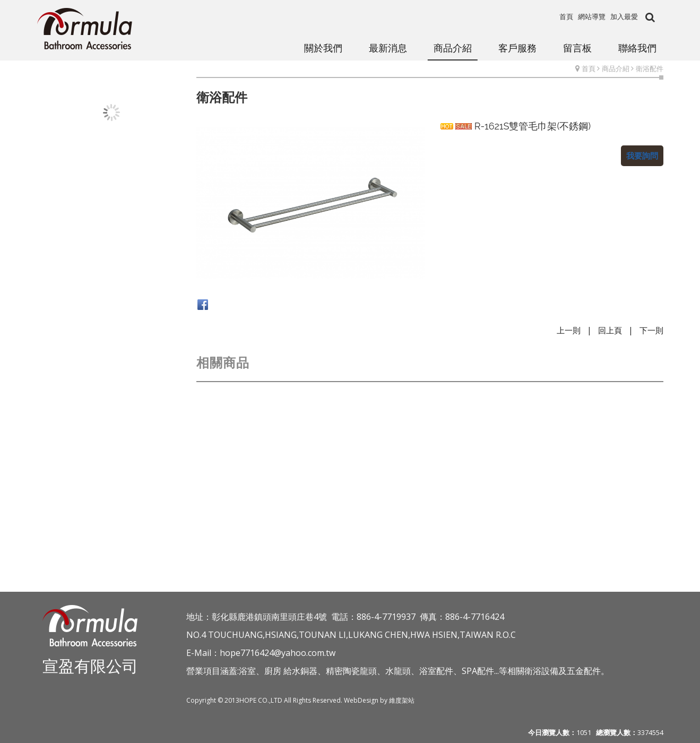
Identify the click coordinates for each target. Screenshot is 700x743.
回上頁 (610, 330)
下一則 (651, 330)
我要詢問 (642, 155)
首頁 (589, 68)
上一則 (569, 330)
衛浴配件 (650, 68)
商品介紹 (616, 68)
